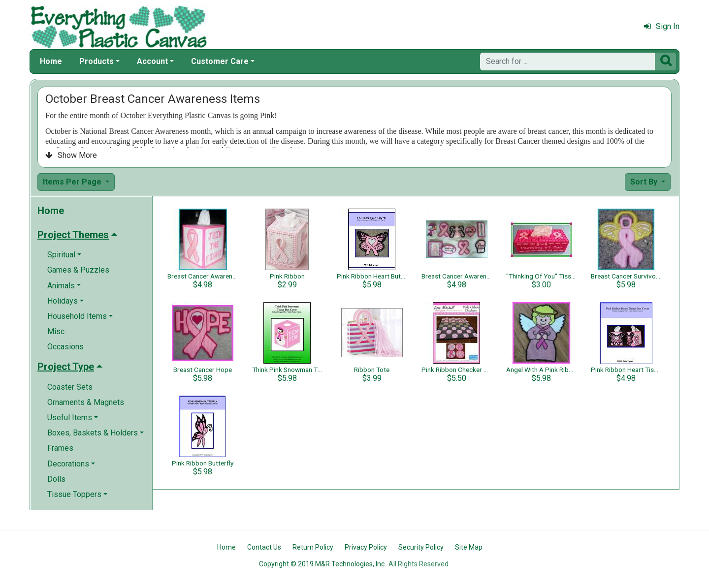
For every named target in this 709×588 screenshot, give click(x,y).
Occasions (65, 347)
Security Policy (421, 547)
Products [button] (97, 61)
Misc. (57, 331)
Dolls (56, 479)
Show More (71, 155)
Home (51, 61)
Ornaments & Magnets (86, 402)
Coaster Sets (70, 387)
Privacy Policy (366, 547)
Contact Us (264, 547)
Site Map (469, 547)
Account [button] (152, 61)
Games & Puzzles (78, 270)
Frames (60, 448)
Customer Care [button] (220, 61)
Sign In (662, 26)
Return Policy (313, 547)
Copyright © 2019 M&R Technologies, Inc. (322, 564)
